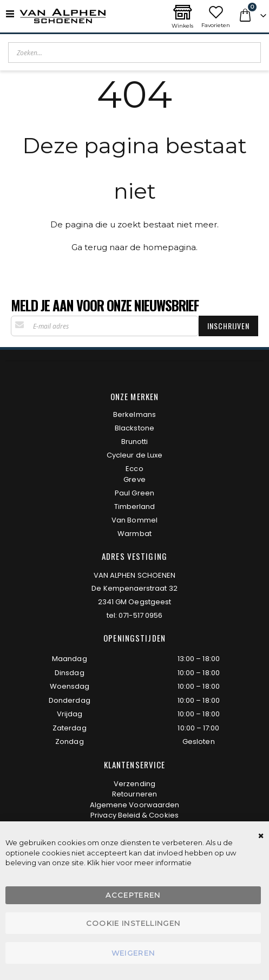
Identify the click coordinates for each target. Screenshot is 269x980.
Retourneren (134, 794)
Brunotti (135, 442)
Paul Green (134, 493)
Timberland (135, 507)
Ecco (134, 469)
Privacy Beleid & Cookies (134, 815)
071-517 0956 (140, 615)
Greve (134, 479)
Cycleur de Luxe (134, 455)
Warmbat (134, 534)
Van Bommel (134, 520)
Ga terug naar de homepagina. (134, 247)
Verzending (134, 784)
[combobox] (134, 53)
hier (108, 863)
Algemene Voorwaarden (134, 805)
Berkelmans (134, 414)
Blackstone (134, 428)
